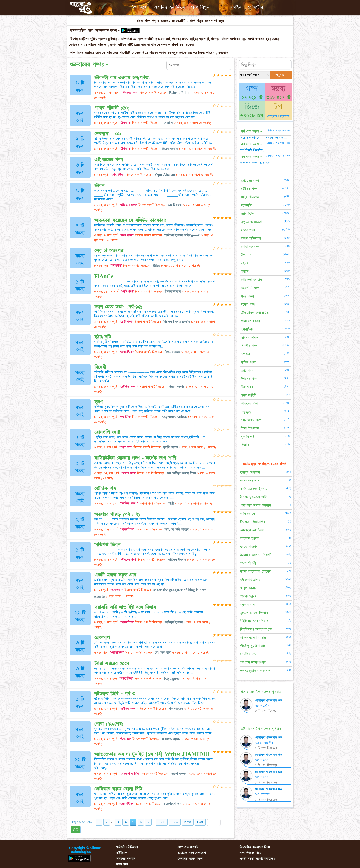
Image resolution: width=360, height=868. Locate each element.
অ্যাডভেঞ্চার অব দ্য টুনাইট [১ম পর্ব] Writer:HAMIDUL (153, 754)
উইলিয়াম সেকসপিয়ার (254, 621)
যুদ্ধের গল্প (248, 305)
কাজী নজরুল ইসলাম (254, 489)
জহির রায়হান (249, 547)
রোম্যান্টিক (247, 214)
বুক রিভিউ (247, 437)
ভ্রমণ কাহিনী (249, 395)
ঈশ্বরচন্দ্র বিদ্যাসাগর (253, 522)
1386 (162, 822)
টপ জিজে (139, 7)
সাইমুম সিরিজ (250, 338)
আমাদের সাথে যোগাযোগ (192, 853)
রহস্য (244, 263)
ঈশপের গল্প (249, 379)
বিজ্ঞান (245, 445)
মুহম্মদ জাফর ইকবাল (254, 613)
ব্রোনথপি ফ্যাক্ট (107, 432)
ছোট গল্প (247, 371)
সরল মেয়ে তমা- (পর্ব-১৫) (118, 307)
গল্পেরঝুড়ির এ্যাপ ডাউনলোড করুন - (95, 30)
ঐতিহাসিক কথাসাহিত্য (255, 313)
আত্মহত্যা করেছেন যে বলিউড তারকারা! (130, 220)
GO (76, 830)
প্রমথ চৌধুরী (248, 563)
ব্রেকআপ (102, 638)
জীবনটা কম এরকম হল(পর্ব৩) (122, 78)
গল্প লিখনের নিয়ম (250, 853)
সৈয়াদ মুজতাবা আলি (254, 497)
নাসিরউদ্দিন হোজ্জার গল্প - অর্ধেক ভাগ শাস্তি (135, 458)
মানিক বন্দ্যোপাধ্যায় (253, 638)
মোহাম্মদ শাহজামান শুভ (269, 701)
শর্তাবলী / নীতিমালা (127, 847)
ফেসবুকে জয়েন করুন (190, 859)
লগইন (236, 7)
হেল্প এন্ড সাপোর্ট (188, 847)
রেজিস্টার (255, 7)
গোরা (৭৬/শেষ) (109, 724)
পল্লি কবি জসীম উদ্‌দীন (256, 505)
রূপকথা (246, 354)
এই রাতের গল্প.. (110, 160)
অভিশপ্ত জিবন (107, 545)
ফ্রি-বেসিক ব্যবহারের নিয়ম (255, 847)
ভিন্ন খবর (247, 387)
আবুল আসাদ (249, 588)
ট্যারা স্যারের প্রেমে (112, 664)
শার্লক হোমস (248, 596)
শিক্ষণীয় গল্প (249, 346)
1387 (175, 822)
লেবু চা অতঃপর (109, 251)
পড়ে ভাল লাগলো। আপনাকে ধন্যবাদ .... (264, 138)
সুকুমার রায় (248, 605)
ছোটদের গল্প (250, 181)
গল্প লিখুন (200, 7)
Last (200, 822)
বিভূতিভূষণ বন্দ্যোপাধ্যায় (256, 629)
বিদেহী (100, 367)
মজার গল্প (248, 230)
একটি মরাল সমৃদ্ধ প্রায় (115, 575)
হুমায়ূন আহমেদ (250, 472)
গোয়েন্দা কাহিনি (251, 280)
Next (188, 822)
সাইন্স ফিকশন (250, 197)
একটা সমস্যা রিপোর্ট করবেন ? (257, 859)
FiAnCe (104, 277)
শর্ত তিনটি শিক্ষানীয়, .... (254, 150)
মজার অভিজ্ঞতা (251, 238)
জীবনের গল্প (249, 404)
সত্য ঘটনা (247, 296)
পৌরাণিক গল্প (250, 247)
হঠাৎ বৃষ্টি (103, 337)
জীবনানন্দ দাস (250, 481)
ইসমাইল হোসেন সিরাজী (256, 555)
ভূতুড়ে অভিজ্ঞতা (251, 222)
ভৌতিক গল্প (249, 189)
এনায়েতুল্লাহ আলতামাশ (255, 671)
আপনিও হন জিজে (169, 7)
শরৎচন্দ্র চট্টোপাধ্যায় (253, 662)
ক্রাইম (245, 271)
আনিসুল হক (248, 514)
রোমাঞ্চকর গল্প (251, 420)
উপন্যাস (246, 255)
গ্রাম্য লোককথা (250, 321)
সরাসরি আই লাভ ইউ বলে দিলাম (125, 607)
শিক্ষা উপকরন (250, 428)
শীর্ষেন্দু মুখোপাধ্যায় (253, 646)
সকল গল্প (122, 864)
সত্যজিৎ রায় (248, 654)
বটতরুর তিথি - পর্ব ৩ (115, 694)
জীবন (99, 186)
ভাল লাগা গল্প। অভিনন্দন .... (258, 163)
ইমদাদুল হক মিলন (252, 530)
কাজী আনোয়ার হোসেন (255, 572)
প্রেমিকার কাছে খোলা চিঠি (118, 789)
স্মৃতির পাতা (249, 362)
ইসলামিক (247, 329)
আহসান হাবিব (249, 538)
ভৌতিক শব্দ (105, 488)
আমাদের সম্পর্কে (125, 859)
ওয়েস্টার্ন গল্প (250, 288)
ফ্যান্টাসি (246, 205)
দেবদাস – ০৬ (108, 134)
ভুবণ (98, 402)
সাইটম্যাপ (122, 853)
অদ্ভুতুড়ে (246, 412)
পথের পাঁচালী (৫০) (112, 108)
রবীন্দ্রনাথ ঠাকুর (250, 580)
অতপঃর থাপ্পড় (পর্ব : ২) (117, 514)
